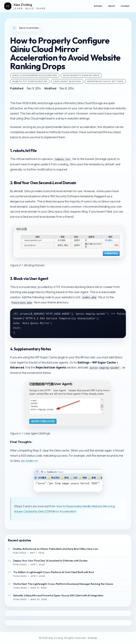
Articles (98, 6)
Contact (125, 6)
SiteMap (92, 638)
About (111, 6)
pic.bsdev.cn (29, 461)
